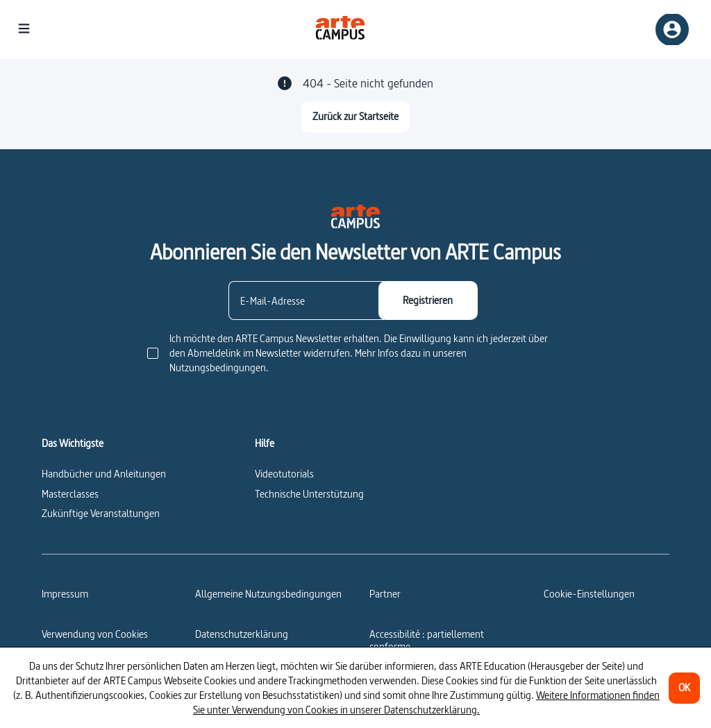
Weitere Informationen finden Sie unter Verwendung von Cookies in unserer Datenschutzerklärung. (426, 702)
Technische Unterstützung (309, 494)
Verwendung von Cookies (95, 634)
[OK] (684, 688)
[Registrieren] (428, 300)
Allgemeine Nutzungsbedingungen (268, 594)
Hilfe (265, 443)
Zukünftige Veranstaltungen (101, 513)
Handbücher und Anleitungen (104, 474)
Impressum (65, 594)
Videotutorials (284, 474)
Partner (385, 594)
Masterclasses (70, 494)
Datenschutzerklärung (242, 634)
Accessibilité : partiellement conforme (427, 640)
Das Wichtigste (73, 443)
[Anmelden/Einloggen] (672, 29)
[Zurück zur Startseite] (355, 117)
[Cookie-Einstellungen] (589, 594)
